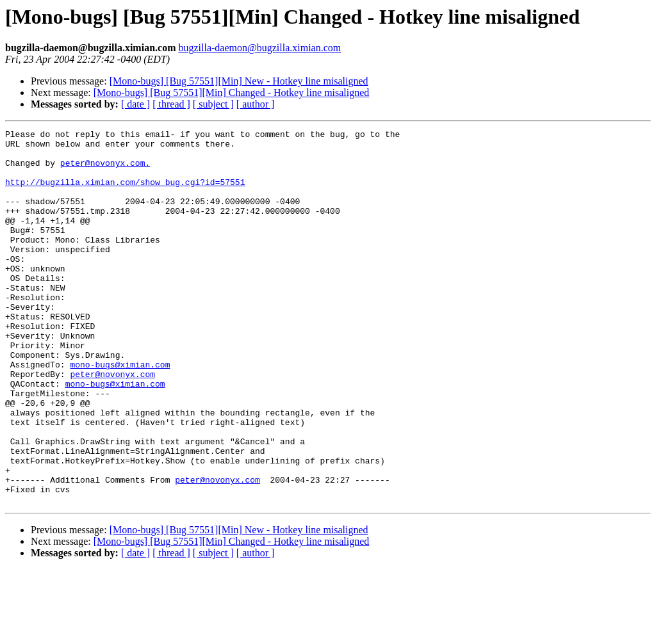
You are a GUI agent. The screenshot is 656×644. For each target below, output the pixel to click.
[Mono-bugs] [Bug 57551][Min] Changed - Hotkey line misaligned (232, 93)
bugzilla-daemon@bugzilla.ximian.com (259, 48)
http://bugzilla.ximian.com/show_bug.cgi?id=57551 (125, 193)
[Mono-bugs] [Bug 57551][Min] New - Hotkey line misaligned (239, 81)
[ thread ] (171, 104)
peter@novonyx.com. (105, 170)
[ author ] (256, 104)
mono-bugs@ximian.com (120, 412)
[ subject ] (213, 104)
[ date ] (135, 104)
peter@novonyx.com (112, 424)
